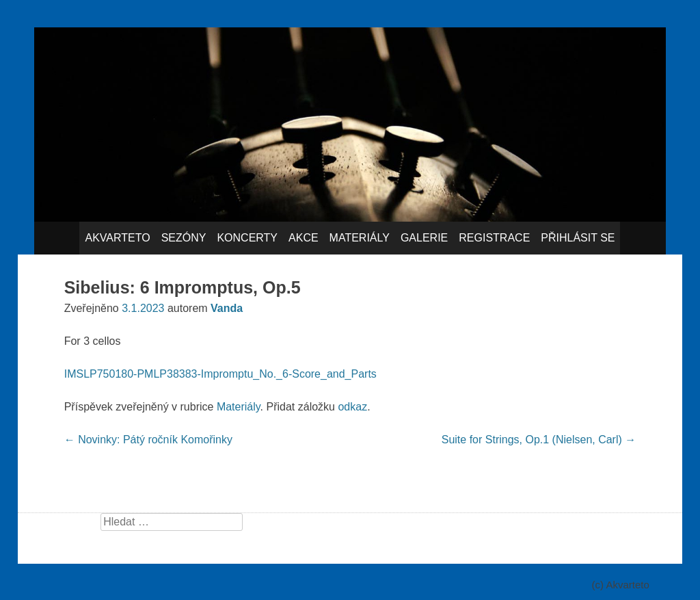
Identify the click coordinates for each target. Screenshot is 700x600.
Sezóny (184, 238)
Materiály (360, 238)
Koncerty (247, 238)
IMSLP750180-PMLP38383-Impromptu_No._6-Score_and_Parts (220, 374)
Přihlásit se (578, 238)
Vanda (227, 308)
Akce (304, 238)
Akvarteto (117, 238)
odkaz (352, 407)
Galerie (424, 238)
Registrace (494, 238)
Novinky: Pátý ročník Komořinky (148, 440)
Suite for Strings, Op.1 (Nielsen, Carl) (539, 440)
